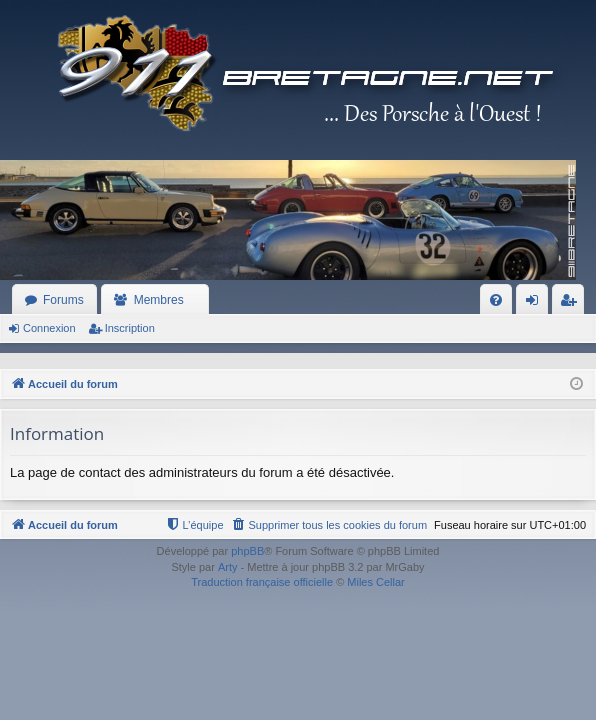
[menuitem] (496, 300)
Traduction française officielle (262, 582)
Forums (63, 300)
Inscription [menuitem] (572, 304)
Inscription (130, 328)
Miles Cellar (375, 582)
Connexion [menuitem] (536, 304)
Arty (228, 567)
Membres (159, 300)
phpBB (247, 551)
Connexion (49, 328)
